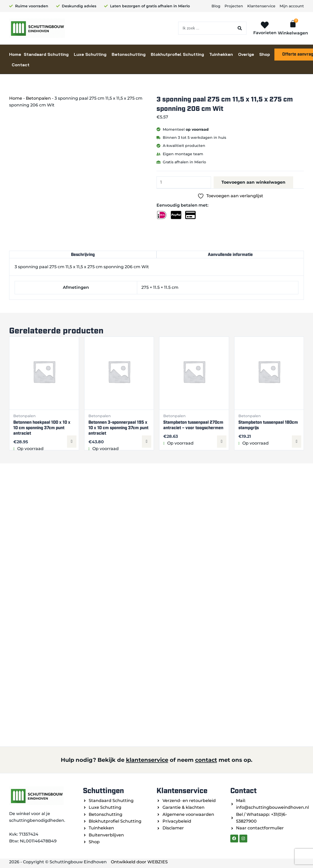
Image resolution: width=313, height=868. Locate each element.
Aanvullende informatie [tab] (230, 255)
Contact (21, 65)
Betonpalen (38, 98)
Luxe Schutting (90, 54)
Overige (246, 54)
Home (15, 54)
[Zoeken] (240, 28)
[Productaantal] (184, 182)
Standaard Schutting (46, 54)
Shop (265, 54)
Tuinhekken (221, 54)
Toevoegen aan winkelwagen (253, 182)
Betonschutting (129, 54)
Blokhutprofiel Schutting (177, 54)
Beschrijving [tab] (83, 255)
